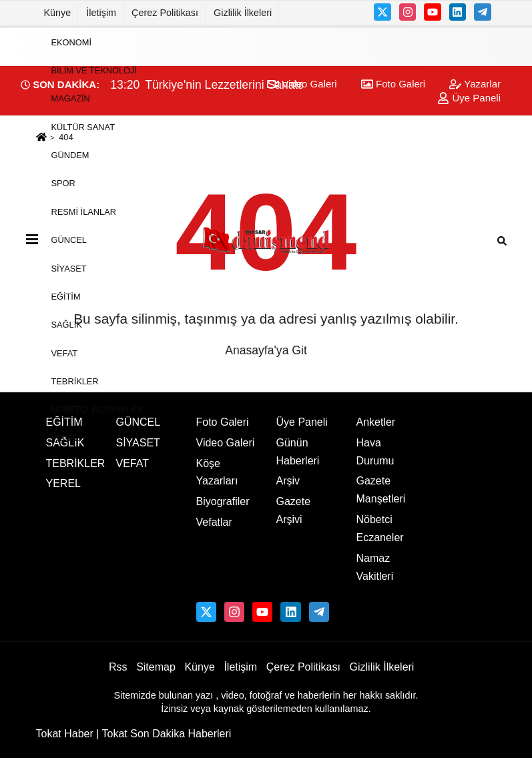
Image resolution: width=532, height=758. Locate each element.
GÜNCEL (69, 240)
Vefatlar (214, 522)
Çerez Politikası (165, 13)
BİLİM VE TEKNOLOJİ (94, 70)
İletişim (101, 13)
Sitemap (156, 667)
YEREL (65, 437)
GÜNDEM (70, 155)
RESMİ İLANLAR (84, 211)
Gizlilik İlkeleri (243, 13)
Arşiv (288, 481)
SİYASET (69, 268)
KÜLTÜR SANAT (83, 126)
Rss (118, 667)
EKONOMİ (71, 42)
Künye (58, 13)
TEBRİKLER (75, 381)
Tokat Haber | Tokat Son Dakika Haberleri (134, 734)
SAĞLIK (67, 325)
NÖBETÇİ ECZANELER (97, 409)
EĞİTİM (66, 297)
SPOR (63, 183)
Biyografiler (223, 501)
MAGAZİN (71, 98)
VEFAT (65, 353)
